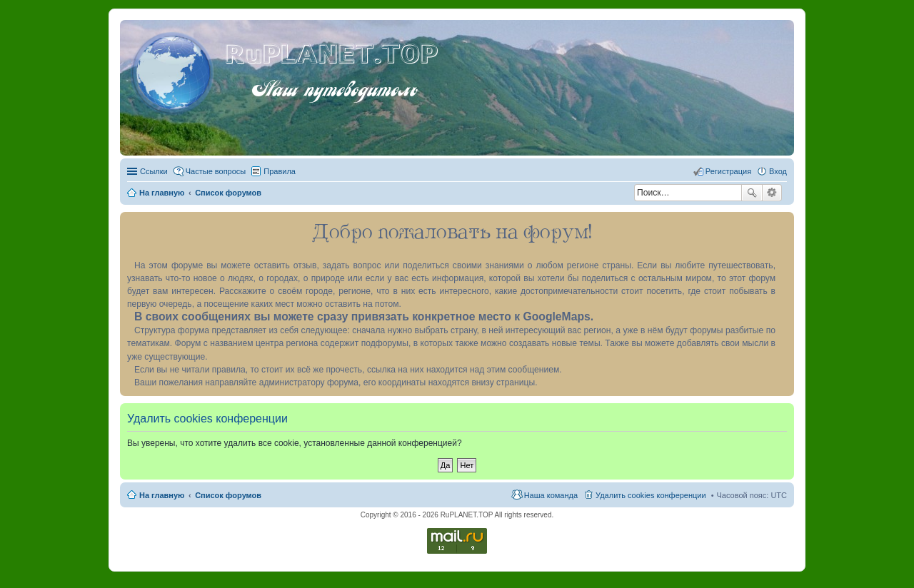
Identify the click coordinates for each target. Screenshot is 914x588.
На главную (162, 495)
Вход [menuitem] (778, 171)
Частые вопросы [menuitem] (216, 171)
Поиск (752, 193)
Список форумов (228, 495)
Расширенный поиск (772, 193)
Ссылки (154, 171)
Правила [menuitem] (280, 171)
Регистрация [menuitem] (728, 171)
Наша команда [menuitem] (551, 495)
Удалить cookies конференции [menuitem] (651, 495)
